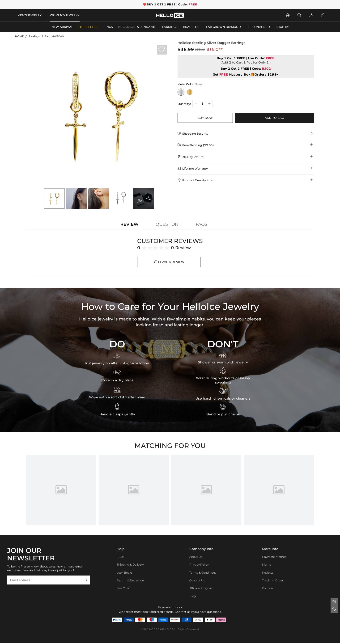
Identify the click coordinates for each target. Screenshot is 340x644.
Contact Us (197, 581)
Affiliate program (201, 589)
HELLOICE (167, 630)
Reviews (268, 573)
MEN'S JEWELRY (30, 15)
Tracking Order (273, 581)
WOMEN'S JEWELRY (65, 15)
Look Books (125, 573)
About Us (196, 558)
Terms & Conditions (203, 573)
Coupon (268, 589)
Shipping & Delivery (130, 565)
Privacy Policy (199, 565)
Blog (193, 597)
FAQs (120, 558)
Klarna (267, 565)
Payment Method (274, 558)
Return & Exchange (130, 581)
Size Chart (124, 589)
